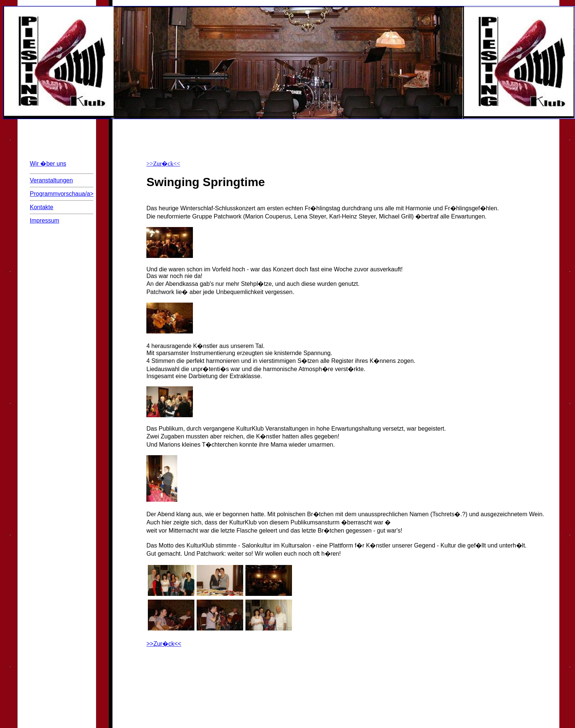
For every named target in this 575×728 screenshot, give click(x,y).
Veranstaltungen (51, 180)
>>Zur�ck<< (163, 164)
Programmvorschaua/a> (62, 196)
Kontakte (42, 207)
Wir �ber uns (48, 164)
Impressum (45, 221)
